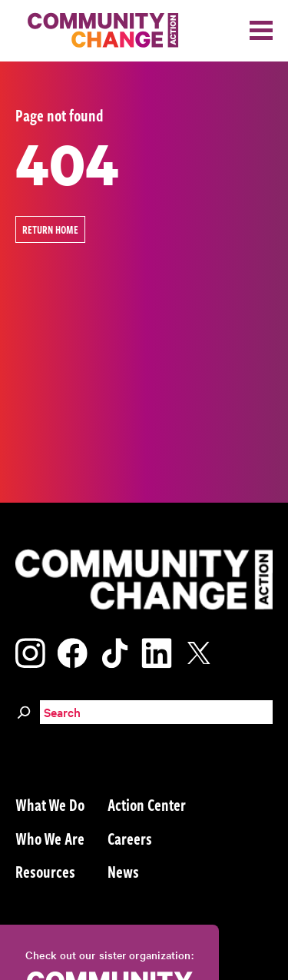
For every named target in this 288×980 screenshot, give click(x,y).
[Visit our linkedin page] (157, 651)
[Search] (24, 710)
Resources (45, 871)
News (123, 871)
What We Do (50, 804)
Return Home (50, 229)
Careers (130, 838)
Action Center (147, 804)
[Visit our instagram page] (30, 651)
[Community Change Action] (98, 31)
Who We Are (50, 838)
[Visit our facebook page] (72, 651)
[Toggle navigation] (261, 30)
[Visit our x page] (203, 651)
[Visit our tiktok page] (114, 651)
